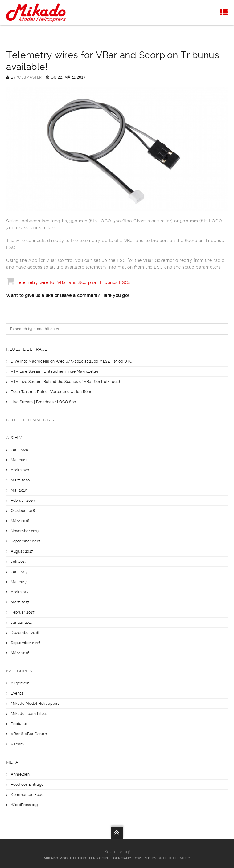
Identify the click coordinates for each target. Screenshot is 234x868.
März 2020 (20, 480)
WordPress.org (24, 805)
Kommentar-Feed (27, 795)
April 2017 (20, 592)
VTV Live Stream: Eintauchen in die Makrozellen (55, 371)
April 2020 (20, 470)
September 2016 (26, 643)
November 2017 (25, 531)
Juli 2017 (19, 562)
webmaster (29, 77)
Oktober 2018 (23, 511)
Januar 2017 (22, 623)
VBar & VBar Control (29, 734)
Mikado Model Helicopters (35, 704)
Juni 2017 (19, 572)
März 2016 (20, 653)
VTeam (17, 744)
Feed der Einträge (27, 785)
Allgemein (20, 683)
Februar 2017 (23, 612)
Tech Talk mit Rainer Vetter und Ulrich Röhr (51, 392)
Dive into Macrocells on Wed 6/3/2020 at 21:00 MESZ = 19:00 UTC (71, 361)
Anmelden (20, 774)
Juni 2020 (20, 450)
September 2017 (26, 541)
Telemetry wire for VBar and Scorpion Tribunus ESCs (73, 282)
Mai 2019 (19, 490)
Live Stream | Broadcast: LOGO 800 (43, 402)
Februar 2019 (23, 501)
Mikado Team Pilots (29, 714)
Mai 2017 (19, 582)
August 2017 (22, 551)
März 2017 (20, 602)
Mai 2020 (19, 460)
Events (17, 693)
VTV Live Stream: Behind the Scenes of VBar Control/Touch (66, 382)
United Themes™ (174, 858)
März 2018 (20, 521)
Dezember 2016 (25, 633)
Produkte (19, 724)
